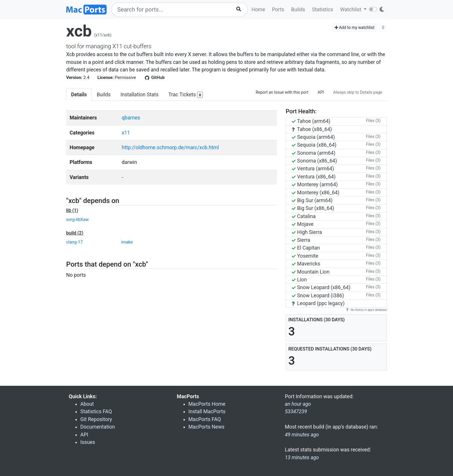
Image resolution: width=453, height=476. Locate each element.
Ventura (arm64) (313, 169)
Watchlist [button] (351, 10)
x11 (126, 133)
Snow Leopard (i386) (318, 296)
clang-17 (74, 242)
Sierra (301, 240)
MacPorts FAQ (205, 419)
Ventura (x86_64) (314, 177)
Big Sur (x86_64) (313, 208)
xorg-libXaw (77, 219)
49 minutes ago (302, 435)
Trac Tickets (186, 95)
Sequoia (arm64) (313, 137)
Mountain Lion (311, 272)
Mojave (303, 224)
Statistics (323, 10)
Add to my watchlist (355, 27)
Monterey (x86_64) (316, 193)
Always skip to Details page (358, 92)
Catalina (304, 216)
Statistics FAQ (96, 412)
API (321, 92)
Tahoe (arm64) (311, 121)
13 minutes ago (302, 457)
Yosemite (305, 256)
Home (258, 10)
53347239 (296, 412)
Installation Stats (140, 95)
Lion (299, 280)
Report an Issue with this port (282, 92)
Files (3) (373, 121)
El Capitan (306, 248)
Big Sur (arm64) (312, 200)
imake (127, 242)
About (87, 404)
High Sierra (307, 232)
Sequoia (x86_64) (314, 145)
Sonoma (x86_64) (314, 161)
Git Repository (96, 419)
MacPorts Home (207, 404)
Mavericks (306, 264)
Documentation (98, 427)
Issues (88, 442)
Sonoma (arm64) (314, 153)
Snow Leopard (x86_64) (321, 287)
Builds (298, 10)
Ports (278, 10)
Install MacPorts (207, 412)
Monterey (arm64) (315, 185)
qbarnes (131, 118)
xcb (79, 31)
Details (79, 95)
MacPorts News (206, 427)
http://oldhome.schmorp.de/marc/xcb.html (170, 147)
